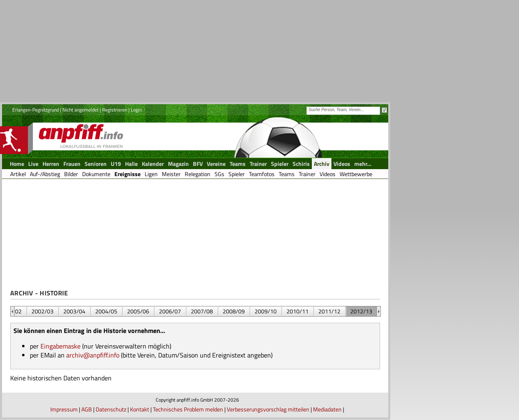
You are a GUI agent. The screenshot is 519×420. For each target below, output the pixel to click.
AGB (87, 409)
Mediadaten (327, 409)
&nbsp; (12, 311)
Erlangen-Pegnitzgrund (36, 110)
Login (136, 110)
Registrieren (115, 110)
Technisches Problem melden (188, 409)
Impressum (64, 409)
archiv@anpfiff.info (93, 355)
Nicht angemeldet (81, 110)
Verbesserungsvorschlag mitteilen (268, 409)
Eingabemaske (60, 346)
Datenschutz (111, 409)
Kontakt (140, 409)
